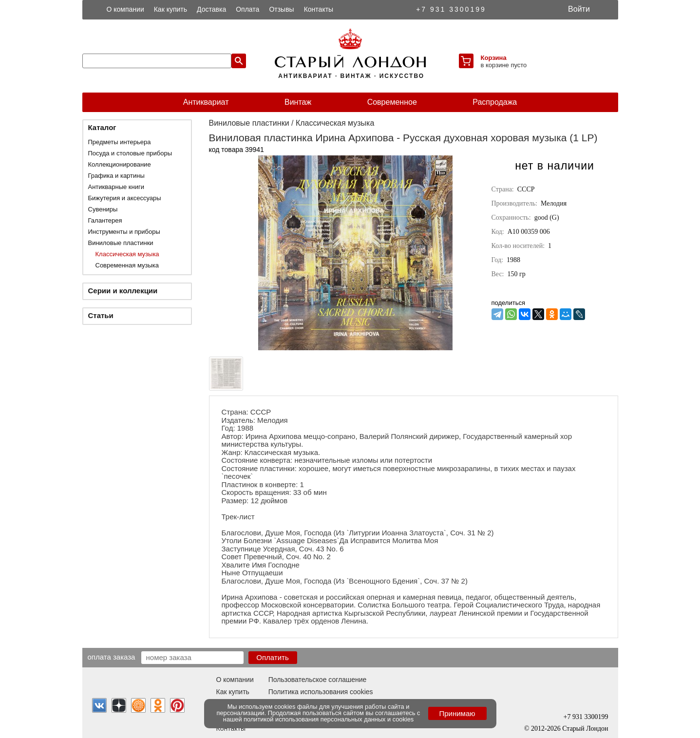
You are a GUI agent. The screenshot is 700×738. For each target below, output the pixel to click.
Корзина (494, 58)
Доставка (211, 9)
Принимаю (457, 713)
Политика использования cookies (321, 692)
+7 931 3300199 (451, 9)
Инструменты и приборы (124, 232)
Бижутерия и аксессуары (125, 198)
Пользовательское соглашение (318, 680)
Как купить (170, 9)
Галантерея (105, 220)
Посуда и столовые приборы (130, 153)
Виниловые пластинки (121, 243)
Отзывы (281, 9)
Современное (392, 102)
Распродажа (495, 102)
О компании (125, 9)
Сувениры (103, 209)
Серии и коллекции (123, 291)
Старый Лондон (585, 729)
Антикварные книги (116, 187)
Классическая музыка (127, 254)
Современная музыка (127, 265)
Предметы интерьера (120, 142)
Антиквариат (206, 102)
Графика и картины (116, 176)
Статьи (101, 315)
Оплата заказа (112, 657)
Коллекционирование (120, 164)
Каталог (102, 127)
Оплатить (273, 657)
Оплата (247, 9)
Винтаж (298, 102)
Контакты (319, 9)
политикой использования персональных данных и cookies (329, 719)
